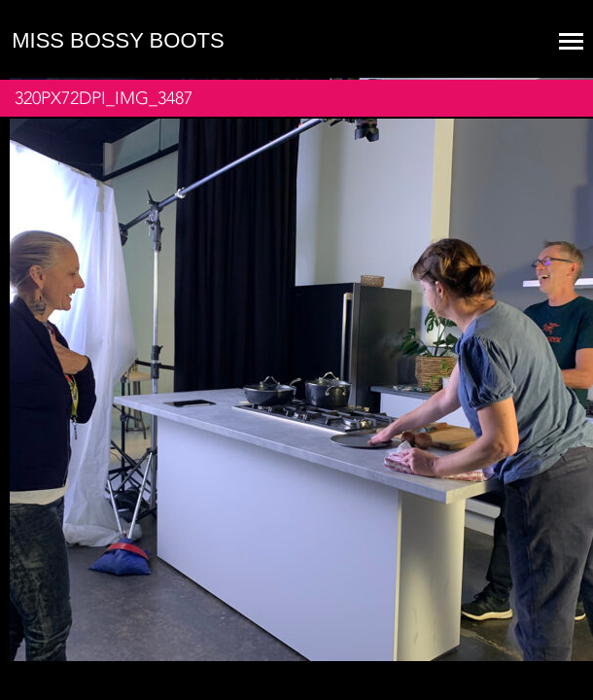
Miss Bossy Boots (118, 40)
